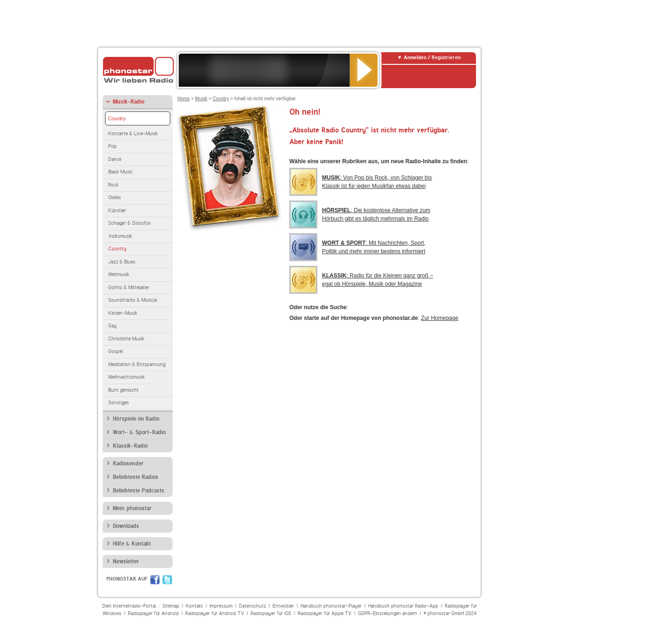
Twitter (167, 580)
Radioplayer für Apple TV (325, 613)
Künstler (117, 211)
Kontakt (194, 606)
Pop (112, 146)
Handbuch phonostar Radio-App (403, 606)
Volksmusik (120, 236)
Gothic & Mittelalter (129, 287)
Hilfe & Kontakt (132, 544)
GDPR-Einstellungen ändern (388, 613)
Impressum (221, 606)
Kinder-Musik (123, 313)
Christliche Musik (126, 339)
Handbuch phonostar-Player (331, 606)
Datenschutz (252, 606)
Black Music (120, 172)
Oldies (115, 197)
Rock (113, 185)
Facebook (155, 580)
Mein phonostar (132, 508)
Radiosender (128, 464)
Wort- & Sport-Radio (139, 432)
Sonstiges (119, 403)
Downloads (126, 526)
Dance (115, 159)
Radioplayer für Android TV (215, 613)
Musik (201, 99)
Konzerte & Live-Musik (133, 134)
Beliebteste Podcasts (139, 491)
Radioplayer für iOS (271, 613)
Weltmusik (119, 274)
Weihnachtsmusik (126, 377)
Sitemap (171, 606)
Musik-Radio (129, 102)
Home (184, 99)
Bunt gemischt (123, 390)
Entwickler (283, 606)
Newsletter (126, 561)
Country (117, 118)
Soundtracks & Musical (133, 300)
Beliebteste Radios (136, 477)
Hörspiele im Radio (136, 419)
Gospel (115, 351)
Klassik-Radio (130, 446)
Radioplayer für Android (153, 613)
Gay (112, 326)
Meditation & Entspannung (137, 364)
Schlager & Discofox (129, 223)
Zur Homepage (440, 318)
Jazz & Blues (122, 262)
